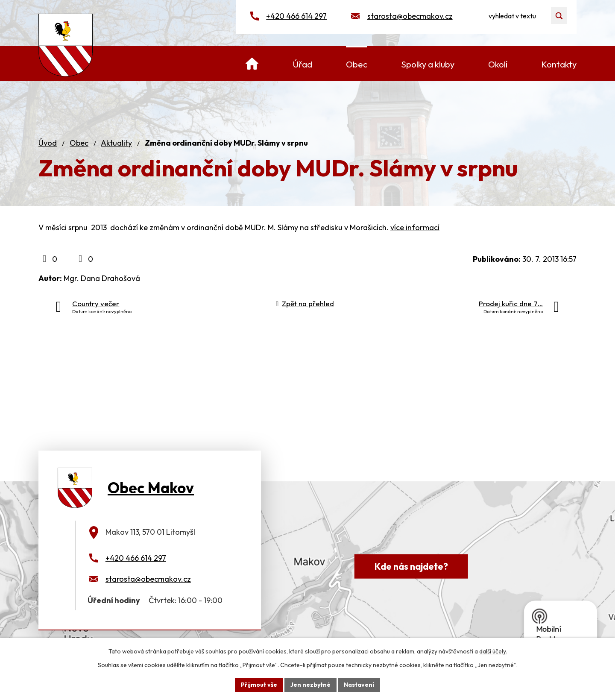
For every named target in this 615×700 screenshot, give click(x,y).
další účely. (493, 651)
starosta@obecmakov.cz (410, 16)
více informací (415, 227)
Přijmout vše (259, 685)
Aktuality (116, 143)
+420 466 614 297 (296, 16)
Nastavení (359, 685)
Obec (79, 143)
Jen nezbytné (310, 685)
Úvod (48, 143)
